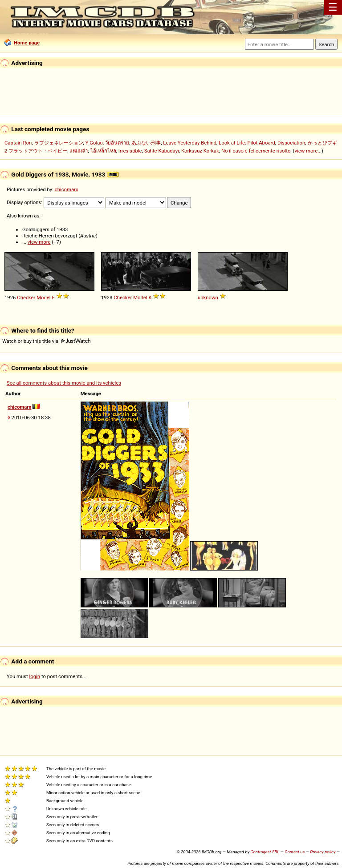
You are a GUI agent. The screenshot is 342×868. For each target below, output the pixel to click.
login (35, 676)
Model (44, 297)
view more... (308, 151)
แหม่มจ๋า (79, 151)
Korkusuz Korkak (200, 151)
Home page (22, 43)
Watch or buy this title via (46, 341)
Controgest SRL (265, 852)
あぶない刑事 (146, 143)
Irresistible (130, 151)
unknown (208, 297)
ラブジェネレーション (59, 143)
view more (39, 242)
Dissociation (291, 143)
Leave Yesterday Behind (190, 143)
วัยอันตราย (117, 143)
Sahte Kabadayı (162, 151)
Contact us (295, 852)
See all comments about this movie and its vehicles (64, 383)
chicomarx (67, 189)
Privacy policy (323, 852)
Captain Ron (18, 143)
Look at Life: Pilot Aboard (247, 143)
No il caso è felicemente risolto (256, 151)
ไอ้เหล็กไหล (103, 151)
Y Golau (94, 143)
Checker (26, 297)
